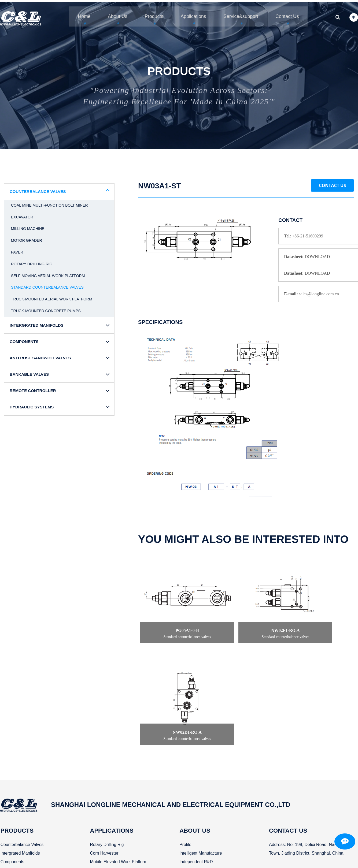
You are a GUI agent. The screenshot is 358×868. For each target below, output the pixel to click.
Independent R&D (191, 759)
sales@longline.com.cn (295, 784)
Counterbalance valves (22, 741)
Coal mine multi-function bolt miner (49, 203)
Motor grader (27, 238)
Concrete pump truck (108, 784)
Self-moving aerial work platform (48, 273)
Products (151, 13)
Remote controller (17, 784)
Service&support (242, 13)
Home (78, 13)
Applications (193, 13)
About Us (113, 13)
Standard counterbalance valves (47, 285)
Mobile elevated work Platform (117, 759)
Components (12, 759)
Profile (180, 741)
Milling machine (28, 226)
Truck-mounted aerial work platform (52, 297)
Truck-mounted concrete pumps (46, 308)
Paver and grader (104, 776)
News (180, 776)
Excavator (22, 215)
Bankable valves (16, 776)
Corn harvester (102, 750)
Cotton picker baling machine (115, 801)
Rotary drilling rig (32, 262)
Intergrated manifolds (20, 750)
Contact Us (332, 183)
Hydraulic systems (18, 793)
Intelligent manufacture (196, 750)
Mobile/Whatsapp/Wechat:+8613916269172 (303, 793)
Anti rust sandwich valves (25, 767)
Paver (17, 250)
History (181, 767)
